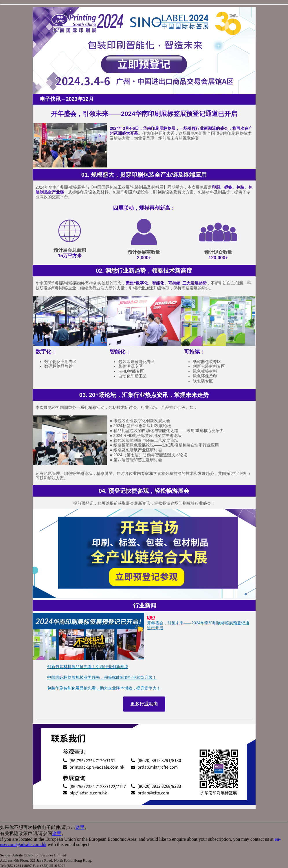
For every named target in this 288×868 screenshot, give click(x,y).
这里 (80, 827)
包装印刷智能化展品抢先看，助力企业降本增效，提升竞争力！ (104, 688)
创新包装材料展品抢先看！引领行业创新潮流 (88, 667)
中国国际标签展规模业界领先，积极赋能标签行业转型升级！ (102, 677)
